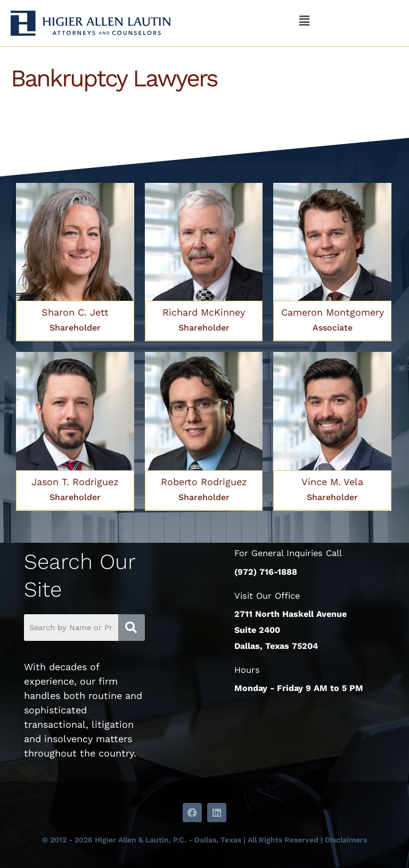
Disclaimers (346, 840)
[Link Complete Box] (75, 262)
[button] (304, 22)
